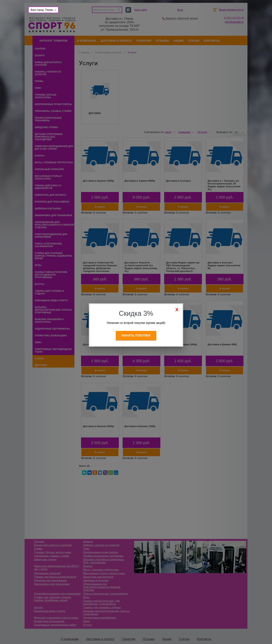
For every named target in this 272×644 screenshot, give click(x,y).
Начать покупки (136, 336)
